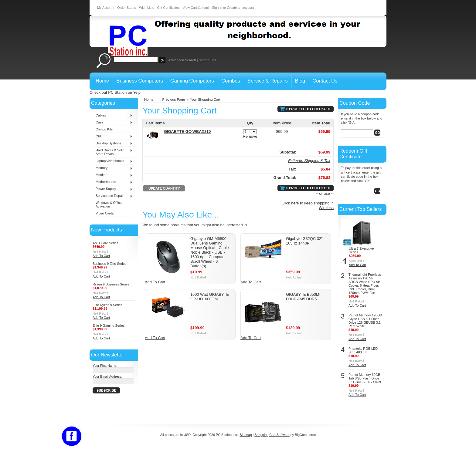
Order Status (127, 8)
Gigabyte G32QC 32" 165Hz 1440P (304, 241)
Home (149, 100)
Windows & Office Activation (109, 204)
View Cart (196, 8)
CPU (113, 137)
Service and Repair (113, 196)
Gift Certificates (168, 8)
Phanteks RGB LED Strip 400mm (363, 350)
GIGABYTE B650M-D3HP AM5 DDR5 (303, 297)
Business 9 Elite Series (109, 264)
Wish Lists (147, 8)
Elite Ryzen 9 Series (107, 305)
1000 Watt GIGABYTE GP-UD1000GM (210, 297)
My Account (106, 8)
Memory (113, 168)
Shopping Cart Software (272, 435)
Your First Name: (105, 366)
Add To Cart (101, 256)
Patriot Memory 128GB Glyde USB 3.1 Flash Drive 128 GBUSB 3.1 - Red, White (365, 321)
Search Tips (207, 60)
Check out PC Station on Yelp (115, 92)
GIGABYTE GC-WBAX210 (187, 132)
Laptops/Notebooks (113, 161)
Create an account (241, 8)
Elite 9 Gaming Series (109, 326)
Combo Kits (104, 129)
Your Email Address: (107, 376)
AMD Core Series (105, 243)
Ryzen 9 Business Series (111, 284)
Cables (113, 116)
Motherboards (113, 182)
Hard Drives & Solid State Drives (113, 152)
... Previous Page (172, 100)
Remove (250, 136)
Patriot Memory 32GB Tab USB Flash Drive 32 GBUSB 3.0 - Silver (365, 378)
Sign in (217, 8)
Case (113, 123)
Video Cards (105, 213)
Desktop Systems (113, 143)
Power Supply (113, 189)
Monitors (113, 175)
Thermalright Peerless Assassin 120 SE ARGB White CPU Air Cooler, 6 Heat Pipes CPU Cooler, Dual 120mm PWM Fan (365, 284)
